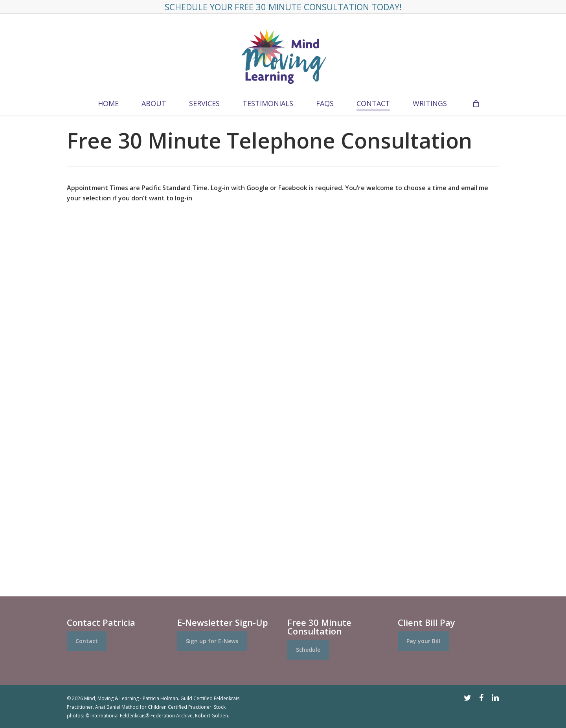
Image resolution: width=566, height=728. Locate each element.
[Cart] (476, 103)
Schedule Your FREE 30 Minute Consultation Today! (283, 7)
